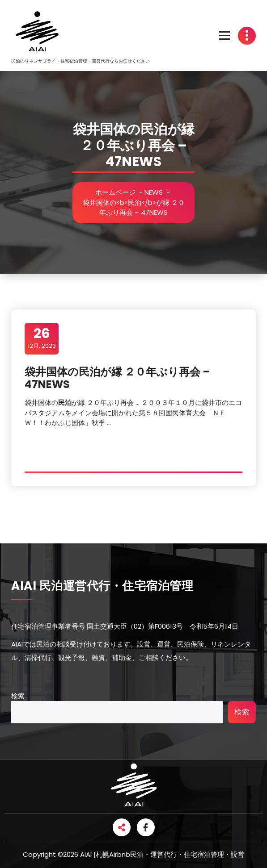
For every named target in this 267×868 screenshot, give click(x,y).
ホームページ (116, 192)
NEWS (155, 192)
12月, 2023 (42, 338)
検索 (18, 696)
